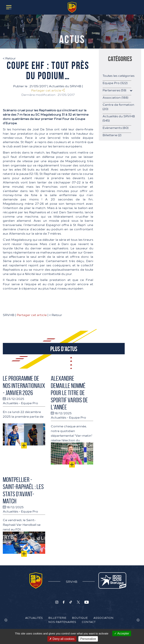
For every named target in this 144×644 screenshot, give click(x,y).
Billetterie (112, 135)
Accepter (122, 633)
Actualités (10, 403)
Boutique (80, 618)
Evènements (115, 128)
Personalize (88, 639)
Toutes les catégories (118, 75)
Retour (9, 58)
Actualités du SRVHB (65, 86)
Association (115, 97)
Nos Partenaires (62, 622)
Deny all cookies (62, 639)
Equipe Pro (30, 403)
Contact (89, 622)
